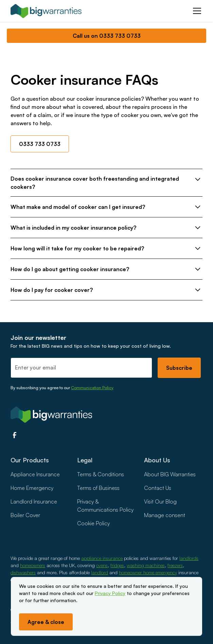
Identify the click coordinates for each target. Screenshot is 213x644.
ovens (102, 565)
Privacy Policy (110, 593)
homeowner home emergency (148, 572)
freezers (175, 565)
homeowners (33, 565)
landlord (100, 572)
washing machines (146, 565)
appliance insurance (102, 558)
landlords (189, 558)
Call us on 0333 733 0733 (107, 36)
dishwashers (23, 572)
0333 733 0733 (40, 144)
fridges (117, 565)
